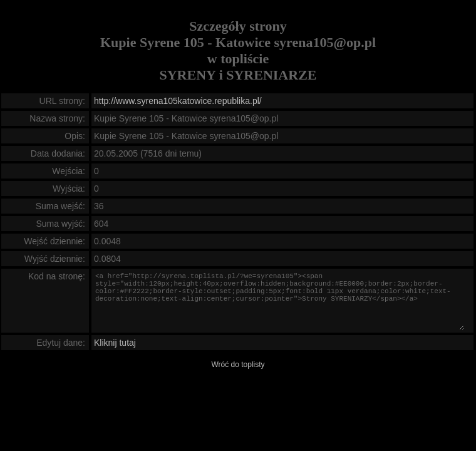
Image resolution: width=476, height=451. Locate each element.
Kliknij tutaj (115, 343)
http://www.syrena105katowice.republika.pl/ (178, 101)
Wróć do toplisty (238, 365)
